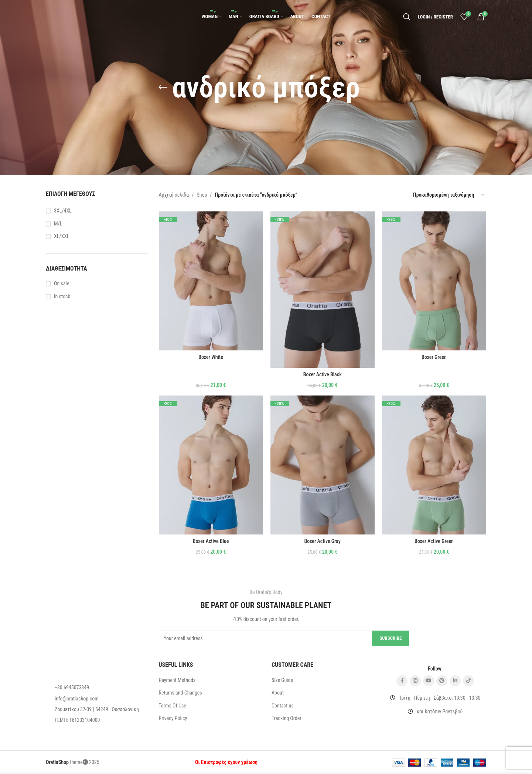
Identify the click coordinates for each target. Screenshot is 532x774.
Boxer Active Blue (211, 541)
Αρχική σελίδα (174, 195)
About (278, 693)
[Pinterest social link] (442, 681)
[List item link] (97, 688)
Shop (202, 195)
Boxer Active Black (323, 374)
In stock (62, 296)
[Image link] (72, 665)
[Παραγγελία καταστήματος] (449, 195)
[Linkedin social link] (455, 681)
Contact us (283, 706)
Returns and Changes (180, 693)
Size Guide (282, 680)
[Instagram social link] (415, 681)
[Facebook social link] (402, 681)
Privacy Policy (173, 718)
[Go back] (163, 88)
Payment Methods (177, 680)
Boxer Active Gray (323, 541)
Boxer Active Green (434, 541)
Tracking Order (287, 718)
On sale (62, 284)
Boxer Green (434, 357)
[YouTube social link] (429, 681)
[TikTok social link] (468, 681)
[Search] (407, 17)
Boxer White (211, 357)
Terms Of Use (173, 706)
